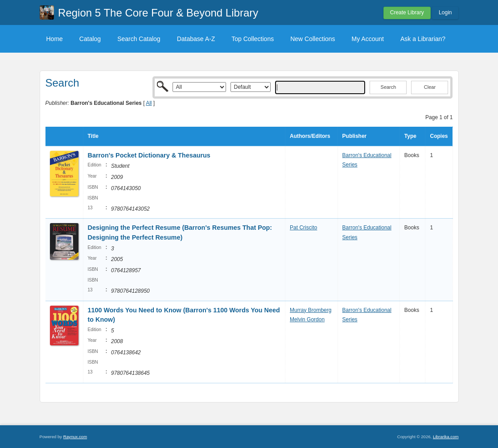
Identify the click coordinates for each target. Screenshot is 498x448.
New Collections (313, 39)
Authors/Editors (310, 136)
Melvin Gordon (307, 319)
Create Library (407, 12)
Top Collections (253, 39)
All (149, 103)
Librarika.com (446, 437)
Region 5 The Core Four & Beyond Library (158, 13)
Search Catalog (139, 39)
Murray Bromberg (311, 310)
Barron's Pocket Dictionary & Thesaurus (149, 155)
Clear (430, 87)
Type (410, 136)
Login (445, 12)
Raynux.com (75, 437)
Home (55, 39)
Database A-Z (196, 39)
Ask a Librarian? (423, 39)
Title (93, 136)
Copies (439, 136)
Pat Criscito (303, 228)
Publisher (355, 136)
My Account (368, 39)
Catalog (90, 39)
